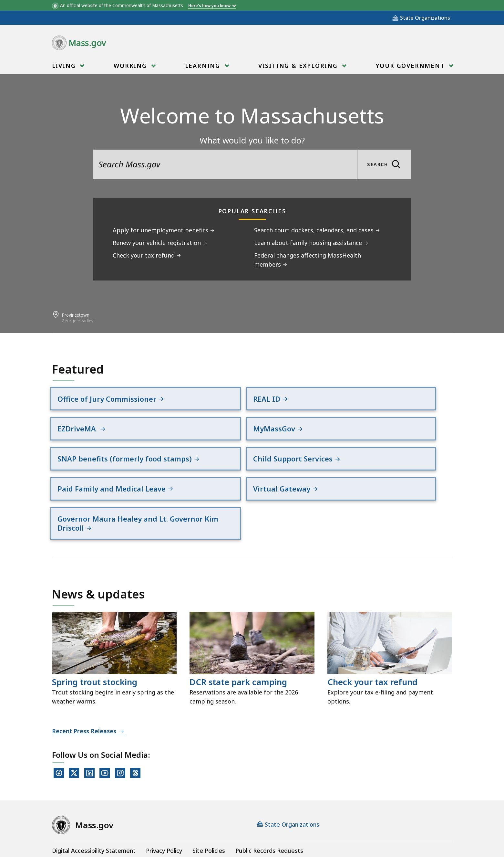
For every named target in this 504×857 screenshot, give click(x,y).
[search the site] (225, 164)
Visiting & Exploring (299, 66)
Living (65, 66)
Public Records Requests (269, 803)
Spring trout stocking (95, 634)
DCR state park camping (238, 634)
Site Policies (209, 803)
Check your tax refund (372, 634)
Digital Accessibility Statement (94, 803)
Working (131, 66)
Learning (204, 66)
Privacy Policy (164, 803)
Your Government (411, 66)
